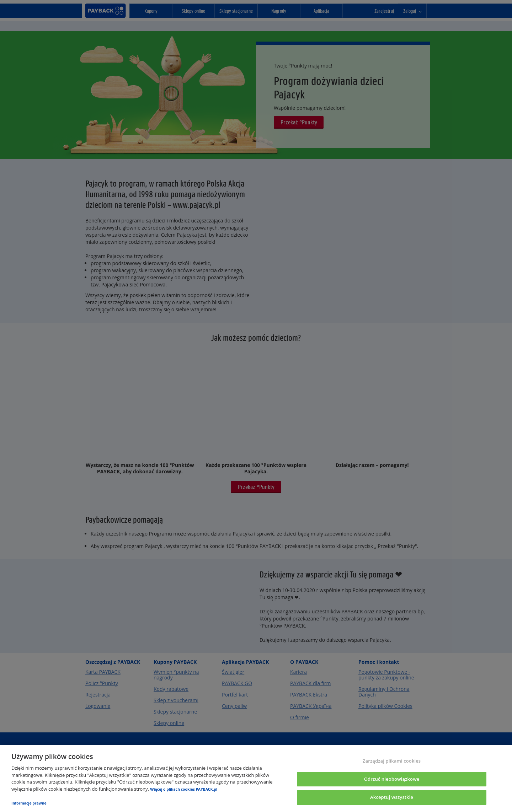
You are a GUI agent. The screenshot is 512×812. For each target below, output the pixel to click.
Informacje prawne (29, 803)
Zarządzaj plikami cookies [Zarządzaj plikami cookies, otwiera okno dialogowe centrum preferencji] (392, 761)
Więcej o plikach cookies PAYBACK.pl (184, 789)
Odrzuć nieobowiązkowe (392, 779)
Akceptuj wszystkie (392, 797)
